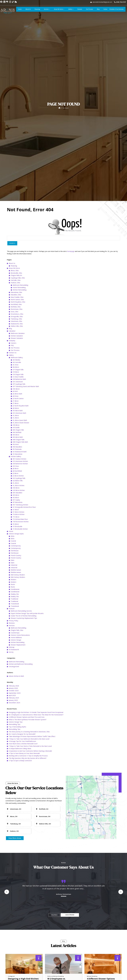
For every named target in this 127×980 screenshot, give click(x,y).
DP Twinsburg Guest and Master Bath (26, 873)
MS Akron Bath (18, 923)
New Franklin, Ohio (17, 783)
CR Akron (16, 858)
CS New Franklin (18, 863)
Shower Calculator (17, 824)
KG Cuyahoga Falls (19, 964)
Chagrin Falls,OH (16, 762)
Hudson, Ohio (15, 769)
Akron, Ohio (15, 757)
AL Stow (16, 851)
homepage (71, 738)
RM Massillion (17, 933)
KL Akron (16, 902)
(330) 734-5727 (120, 3)
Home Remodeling (19, 774)
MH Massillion (18, 979)
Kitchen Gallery (16, 943)
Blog (10, 815)
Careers (14, 829)
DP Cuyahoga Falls (19, 870)
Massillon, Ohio (16, 781)
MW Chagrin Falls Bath (20, 928)
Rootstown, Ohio (17, 795)
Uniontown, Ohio (16, 807)
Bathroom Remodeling (20, 771)
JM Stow (16, 882)
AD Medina (16, 846)
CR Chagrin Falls (18, 861)
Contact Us (13, 839)
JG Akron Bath (17, 880)
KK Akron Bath (18, 897)
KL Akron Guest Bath (20, 907)
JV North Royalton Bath (21, 892)
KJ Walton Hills (18, 967)
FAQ (12, 832)
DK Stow (16, 952)
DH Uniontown (18, 868)
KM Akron (16, 911)
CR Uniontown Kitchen (20, 948)
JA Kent (15, 877)
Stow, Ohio (15, 798)
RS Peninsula (17, 935)
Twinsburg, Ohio (16, 805)
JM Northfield (17, 957)
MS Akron (16, 921)
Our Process (15, 834)
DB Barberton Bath (19, 865)
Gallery (11, 841)
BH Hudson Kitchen (19, 945)
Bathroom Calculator (18, 820)
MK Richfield (17, 919)
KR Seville (16, 914)
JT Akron (16, 887)
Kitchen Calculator (17, 822)
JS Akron (16, 960)
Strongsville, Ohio (17, 803)
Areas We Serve (14, 754)
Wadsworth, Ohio (17, 810)
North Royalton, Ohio (18, 788)
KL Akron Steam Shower (21, 909)
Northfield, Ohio (16, 791)
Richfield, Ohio (16, 793)
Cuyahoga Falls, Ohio (18, 764)
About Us (12, 750)
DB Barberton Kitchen (20, 950)
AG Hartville (17, 849)
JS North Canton (18, 885)
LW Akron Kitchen (19, 977)
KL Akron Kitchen (19, 972)
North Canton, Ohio (17, 786)
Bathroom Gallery (17, 844)
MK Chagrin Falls (18, 916)
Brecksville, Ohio (16, 759)
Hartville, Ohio (16, 766)
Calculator (12, 817)
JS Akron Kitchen (18, 962)
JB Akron (16, 955)
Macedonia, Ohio (16, 779)
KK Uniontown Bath (19, 899)
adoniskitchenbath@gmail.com (102, 3)
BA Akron (16, 853)
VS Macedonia (18, 940)
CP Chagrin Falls (18, 856)
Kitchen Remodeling (20, 776)
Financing (14, 752)
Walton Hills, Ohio (17, 812)
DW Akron (16, 875)
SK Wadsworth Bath (20, 938)
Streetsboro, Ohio (17, 800)
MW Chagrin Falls (19, 926)
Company (12, 827)
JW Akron (16, 894)
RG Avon (16, 931)
